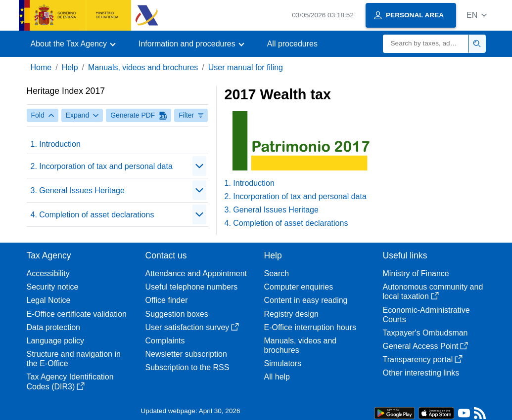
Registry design (291, 314)
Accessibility (48, 273)
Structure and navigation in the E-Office (74, 359)
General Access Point (426, 346)
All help (277, 377)
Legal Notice (49, 300)
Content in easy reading (306, 300)
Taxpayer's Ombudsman (425, 333)
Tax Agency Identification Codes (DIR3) (70, 381)
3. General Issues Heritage (78, 190)
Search (277, 273)
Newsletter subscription (186, 354)
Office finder (167, 300)
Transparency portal (423, 359)
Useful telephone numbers (192, 287)
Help (70, 67)
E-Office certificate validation (77, 314)
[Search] (426, 44)
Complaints (165, 341)
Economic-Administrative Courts (426, 315)
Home (41, 67)
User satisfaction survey (192, 327)
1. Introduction (56, 144)
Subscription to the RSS (187, 367)
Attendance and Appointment (196, 273)
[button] (477, 15)
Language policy (56, 341)
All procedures (292, 44)
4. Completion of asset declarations (93, 215)
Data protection (54, 327)
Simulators (283, 363)
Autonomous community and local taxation (433, 292)
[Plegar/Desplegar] (199, 166)
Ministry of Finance (416, 273)
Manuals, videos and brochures (143, 67)
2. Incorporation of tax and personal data (102, 166)
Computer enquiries (299, 287)
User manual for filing (246, 67)
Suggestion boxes (177, 314)
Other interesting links (421, 373)
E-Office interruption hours (310, 327)
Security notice (53, 287)
